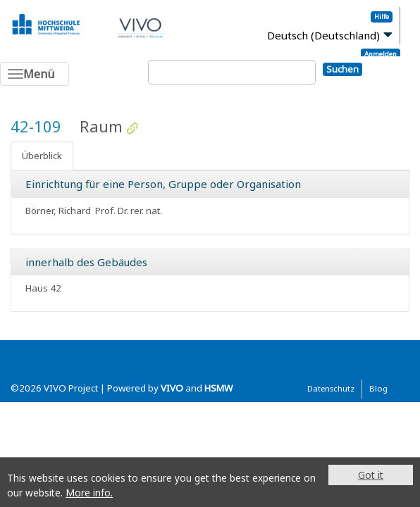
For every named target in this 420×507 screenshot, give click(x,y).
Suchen (342, 69)
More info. (89, 493)
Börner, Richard (58, 211)
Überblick (42, 156)
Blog (378, 388)
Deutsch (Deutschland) (323, 35)
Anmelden (381, 54)
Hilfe (382, 17)
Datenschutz (331, 388)
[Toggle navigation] (35, 74)
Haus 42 (43, 288)
